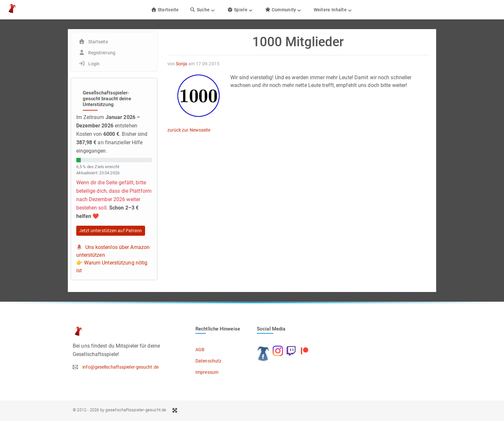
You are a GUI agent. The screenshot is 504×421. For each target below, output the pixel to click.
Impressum (207, 372)
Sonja (182, 64)
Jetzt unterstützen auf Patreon (111, 231)
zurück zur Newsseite (189, 130)
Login (94, 64)
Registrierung (102, 53)
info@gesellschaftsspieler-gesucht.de (121, 367)
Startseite (165, 10)
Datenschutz (208, 361)
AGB (200, 350)
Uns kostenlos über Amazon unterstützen (113, 251)
